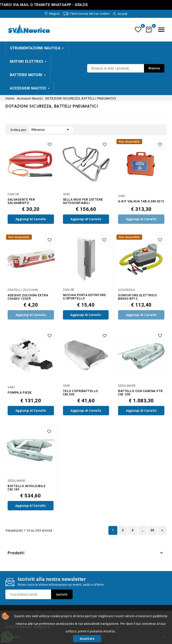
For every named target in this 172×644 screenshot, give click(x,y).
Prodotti (16, 553)
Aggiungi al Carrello (31, 219)
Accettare (87, 639)
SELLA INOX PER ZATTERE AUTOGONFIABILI (83, 201)
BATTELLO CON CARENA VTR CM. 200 (140, 393)
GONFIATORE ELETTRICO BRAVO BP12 (137, 297)
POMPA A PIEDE (20, 393)
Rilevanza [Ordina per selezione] (51, 129)
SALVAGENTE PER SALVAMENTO (21, 201)
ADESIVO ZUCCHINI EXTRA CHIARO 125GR (28, 297)
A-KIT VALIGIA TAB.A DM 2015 (141, 201)
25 (152, 530)
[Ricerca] (126, 68)
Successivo (162, 530)
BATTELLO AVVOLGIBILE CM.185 (27, 488)
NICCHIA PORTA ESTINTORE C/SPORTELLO (85, 297)
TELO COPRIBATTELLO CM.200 (81, 393)
